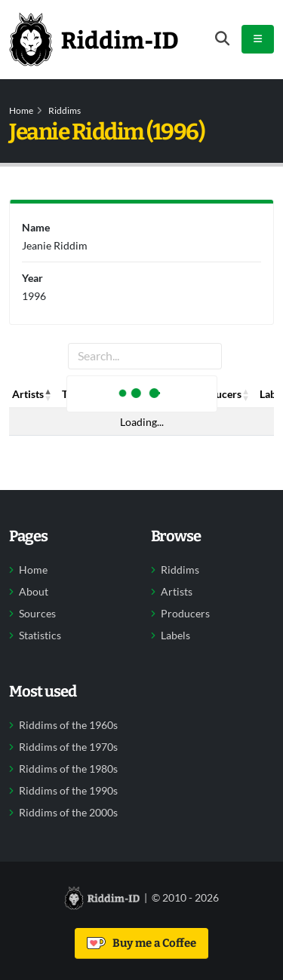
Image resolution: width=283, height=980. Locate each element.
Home (21, 110)
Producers (185, 614)
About (34, 592)
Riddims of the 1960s (68, 725)
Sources (37, 614)
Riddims (65, 110)
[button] (48, 394)
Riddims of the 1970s (68, 747)
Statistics (40, 635)
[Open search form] (222, 39)
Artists (177, 592)
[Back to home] (94, 39)
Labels (175, 635)
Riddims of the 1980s (68, 769)
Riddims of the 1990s (68, 791)
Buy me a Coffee (141, 943)
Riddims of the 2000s (68, 813)
